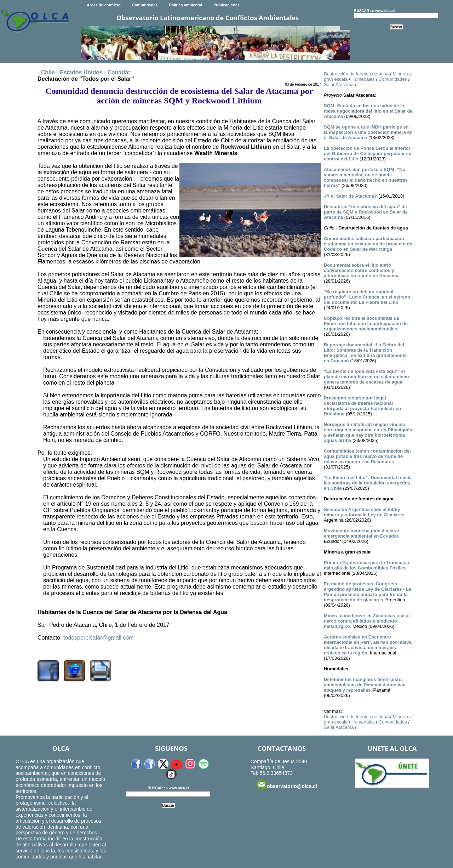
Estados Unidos (81, 72)
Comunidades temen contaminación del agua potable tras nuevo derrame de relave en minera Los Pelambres (367, 456)
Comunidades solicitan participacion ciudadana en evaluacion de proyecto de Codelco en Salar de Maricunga (368, 244)
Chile (48, 72)
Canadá (118, 72)
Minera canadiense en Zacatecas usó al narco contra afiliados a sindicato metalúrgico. (367, 621)
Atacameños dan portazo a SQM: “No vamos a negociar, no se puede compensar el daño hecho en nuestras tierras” (366, 177)
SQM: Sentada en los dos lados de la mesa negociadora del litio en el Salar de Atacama (368, 111)
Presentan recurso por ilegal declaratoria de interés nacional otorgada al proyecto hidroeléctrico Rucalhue (362, 406)
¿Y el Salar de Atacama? (350, 196)
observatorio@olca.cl (287, 784)
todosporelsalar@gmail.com (99, 638)
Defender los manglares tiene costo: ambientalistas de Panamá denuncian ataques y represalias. (365, 685)
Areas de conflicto (104, 5)
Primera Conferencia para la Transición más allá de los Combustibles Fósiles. (366, 565)
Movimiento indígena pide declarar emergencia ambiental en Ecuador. (362, 533)
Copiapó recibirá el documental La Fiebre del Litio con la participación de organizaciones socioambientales (366, 324)
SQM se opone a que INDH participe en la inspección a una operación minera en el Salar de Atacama (368, 132)
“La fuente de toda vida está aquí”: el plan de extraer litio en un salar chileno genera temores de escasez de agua (366, 377)
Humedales (363, 79)
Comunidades (145, 5)
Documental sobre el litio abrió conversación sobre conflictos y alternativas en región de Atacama (361, 270)
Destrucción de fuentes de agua (356, 74)
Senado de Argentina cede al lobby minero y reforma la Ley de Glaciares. (365, 512)
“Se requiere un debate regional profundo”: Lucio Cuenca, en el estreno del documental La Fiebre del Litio (367, 297)
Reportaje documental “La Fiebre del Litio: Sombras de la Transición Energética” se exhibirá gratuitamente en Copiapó (365, 353)
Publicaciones (226, 5)
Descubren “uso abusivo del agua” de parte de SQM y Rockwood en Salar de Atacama (366, 212)
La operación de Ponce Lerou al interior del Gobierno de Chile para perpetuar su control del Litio (368, 154)
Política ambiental (185, 5)
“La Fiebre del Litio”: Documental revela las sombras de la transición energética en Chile (368, 483)
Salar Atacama (339, 84)
